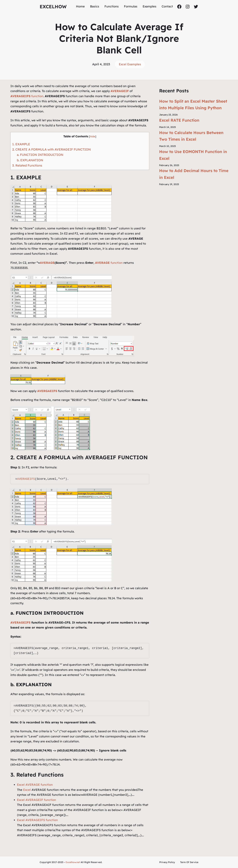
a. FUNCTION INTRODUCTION (40, 155)
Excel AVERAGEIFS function (37, 820)
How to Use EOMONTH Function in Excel (193, 155)
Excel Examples (130, 64)
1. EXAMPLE (21, 144)
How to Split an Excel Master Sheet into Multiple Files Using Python (193, 105)
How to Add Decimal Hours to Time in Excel (194, 174)
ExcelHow (53, 7)
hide (93, 136)
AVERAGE (47, 263)
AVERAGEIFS (26, 479)
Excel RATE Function (179, 120)
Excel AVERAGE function (35, 785)
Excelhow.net (73, 862)
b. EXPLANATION (30, 160)
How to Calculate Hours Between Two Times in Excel (191, 136)
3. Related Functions (27, 165)
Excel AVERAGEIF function (37, 800)
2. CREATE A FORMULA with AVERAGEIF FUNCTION (51, 149)
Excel (27, 790)
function (27, 96)
